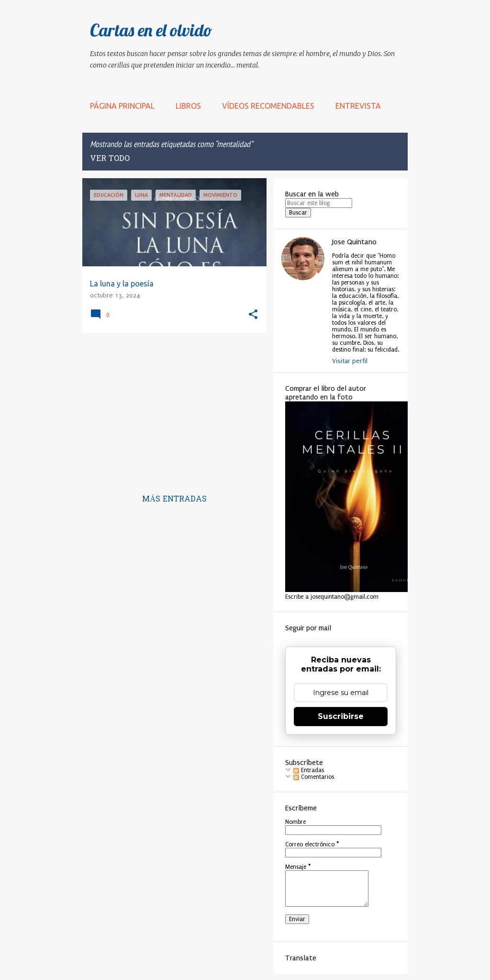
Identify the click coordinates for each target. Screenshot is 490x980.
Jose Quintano (354, 242)
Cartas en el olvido (151, 30)
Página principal (122, 106)
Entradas (309, 770)
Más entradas (174, 500)
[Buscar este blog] (319, 203)
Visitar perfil (350, 361)
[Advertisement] (171, 407)
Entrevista (358, 106)
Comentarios (314, 777)
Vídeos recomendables (268, 106)
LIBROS (188, 106)
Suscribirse (341, 716)
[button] (253, 315)
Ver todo (110, 159)
